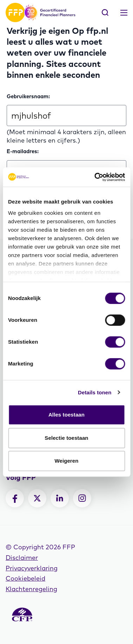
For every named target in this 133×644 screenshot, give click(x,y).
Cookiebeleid (25, 578)
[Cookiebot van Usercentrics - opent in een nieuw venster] (95, 177)
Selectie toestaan (66, 438)
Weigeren (66, 461)
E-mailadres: (23, 151)
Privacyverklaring (32, 568)
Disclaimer (22, 558)
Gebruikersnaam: (28, 96)
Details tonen (95, 392)
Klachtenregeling (31, 589)
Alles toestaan (66, 415)
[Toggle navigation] (124, 13)
